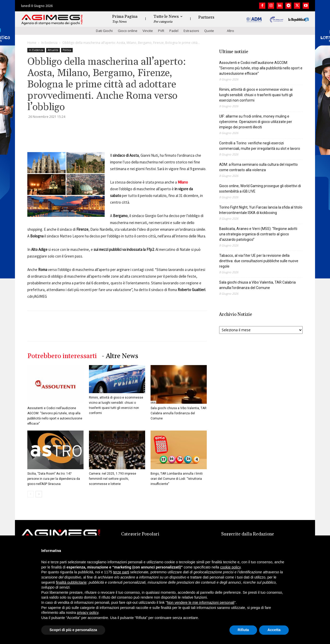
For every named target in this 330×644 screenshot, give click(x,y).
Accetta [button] (274, 630)
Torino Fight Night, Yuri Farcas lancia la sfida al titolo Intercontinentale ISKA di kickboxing (261, 210)
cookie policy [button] (230, 567)
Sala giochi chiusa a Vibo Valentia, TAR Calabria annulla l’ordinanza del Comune (179, 413)
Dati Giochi (104, 31)
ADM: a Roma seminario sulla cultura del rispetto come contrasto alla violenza (258, 167)
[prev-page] (31, 494)
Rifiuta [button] (243, 630)
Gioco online (128, 31)
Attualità (53, 50)
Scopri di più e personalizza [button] (73, 630)
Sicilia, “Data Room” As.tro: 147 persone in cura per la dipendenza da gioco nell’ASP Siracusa (54, 479)
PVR (161, 31)
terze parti (121, 572)
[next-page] (39, 494)
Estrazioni (191, 31)
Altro (230, 31)
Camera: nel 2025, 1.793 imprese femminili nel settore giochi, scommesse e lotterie (113, 479)
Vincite (148, 31)
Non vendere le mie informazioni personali (200, 602)
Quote (209, 31)
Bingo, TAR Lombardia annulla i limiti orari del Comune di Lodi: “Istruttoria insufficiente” (177, 479)
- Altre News (120, 356)
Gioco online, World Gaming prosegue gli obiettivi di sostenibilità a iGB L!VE (260, 189)
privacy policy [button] (88, 613)
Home (32, 43)
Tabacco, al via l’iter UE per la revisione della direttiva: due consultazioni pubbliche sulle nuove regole (259, 261)
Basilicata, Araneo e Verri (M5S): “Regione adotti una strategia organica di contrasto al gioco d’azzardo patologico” (258, 234)
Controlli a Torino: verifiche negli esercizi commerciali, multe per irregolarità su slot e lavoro (260, 146)
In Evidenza (49, 43)
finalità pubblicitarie (71, 582)
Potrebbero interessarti (62, 356)
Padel (174, 31)
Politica (67, 50)
